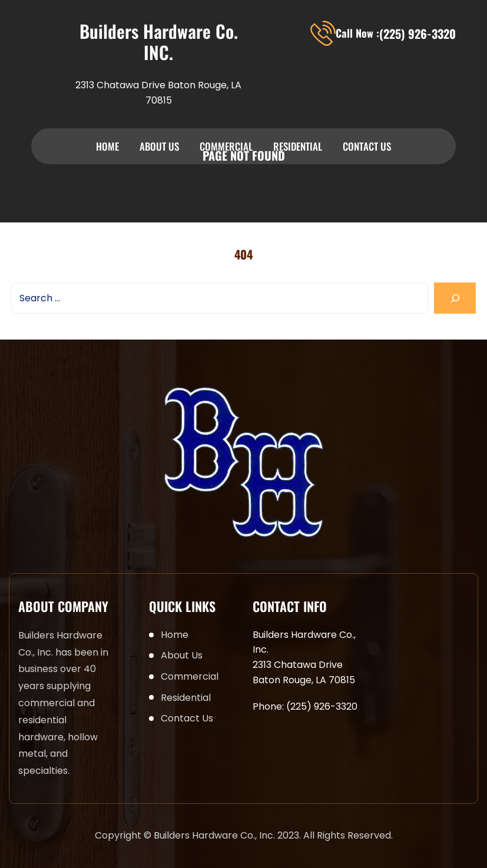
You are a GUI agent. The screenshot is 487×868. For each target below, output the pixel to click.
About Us (159, 146)
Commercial (226, 146)
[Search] (455, 298)
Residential (298, 146)
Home (107, 146)
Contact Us (367, 146)
